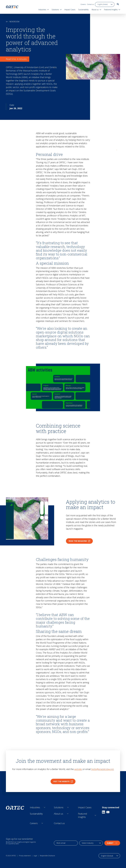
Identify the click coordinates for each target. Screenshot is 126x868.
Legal (35, 856)
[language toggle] (105, 4)
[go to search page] (118, 4)
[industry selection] (91, 843)
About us (59, 814)
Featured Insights (83, 815)
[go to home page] (12, 7)
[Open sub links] (45, 807)
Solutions (59, 807)
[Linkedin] (103, 812)
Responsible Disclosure (47, 856)
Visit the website (63, 781)
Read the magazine (79, 541)
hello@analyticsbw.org (102, 769)
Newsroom (13, 22)
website (78, 769)
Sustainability (36, 814)
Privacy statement (25, 856)
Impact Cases (85, 807)
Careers (83, 4)
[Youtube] (108, 812)
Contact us (90, 4)
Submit (112, 843)
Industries (35, 807)
